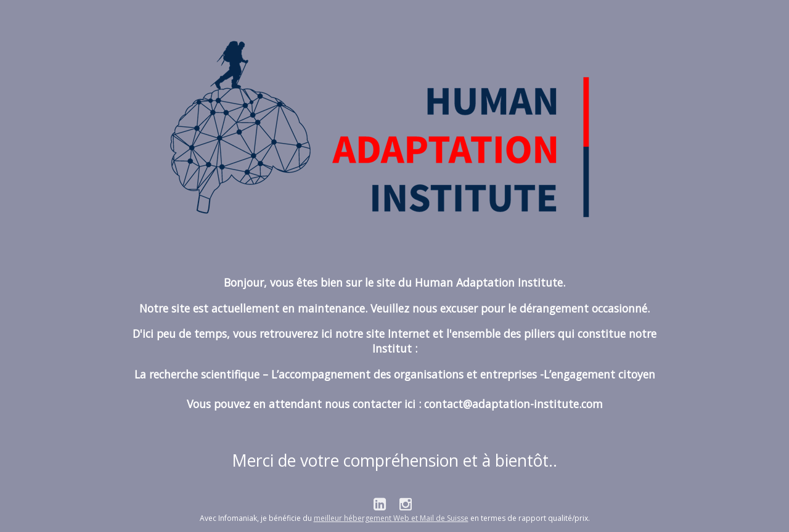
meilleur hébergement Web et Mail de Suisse (391, 518)
